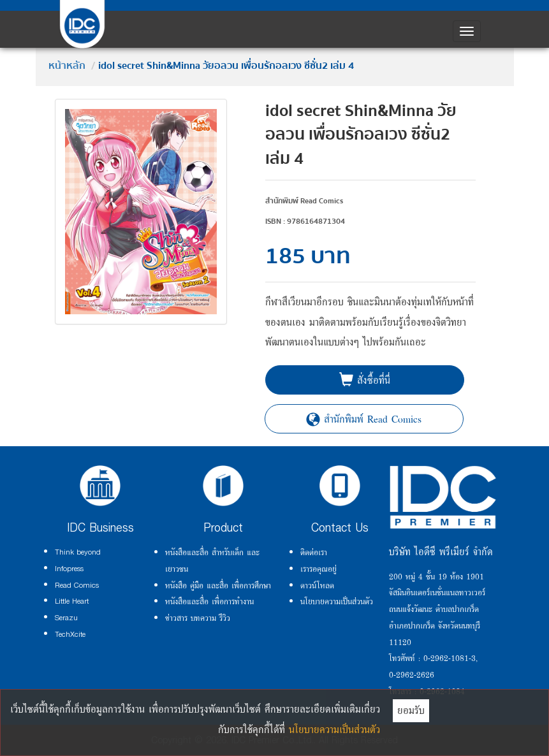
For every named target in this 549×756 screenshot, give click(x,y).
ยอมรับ (411, 710)
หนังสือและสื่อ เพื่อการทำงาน (209, 601)
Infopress (69, 569)
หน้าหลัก (67, 66)
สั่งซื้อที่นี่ (365, 380)
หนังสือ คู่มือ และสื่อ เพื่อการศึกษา (218, 585)
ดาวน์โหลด (317, 585)
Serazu (66, 618)
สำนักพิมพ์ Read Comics (364, 419)
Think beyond (78, 552)
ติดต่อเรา (314, 552)
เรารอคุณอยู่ (318, 569)
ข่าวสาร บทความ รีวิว (198, 618)
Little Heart (72, 601)
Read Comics (77, 585)
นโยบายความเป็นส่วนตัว (337, 601)
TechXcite (70, 634)
